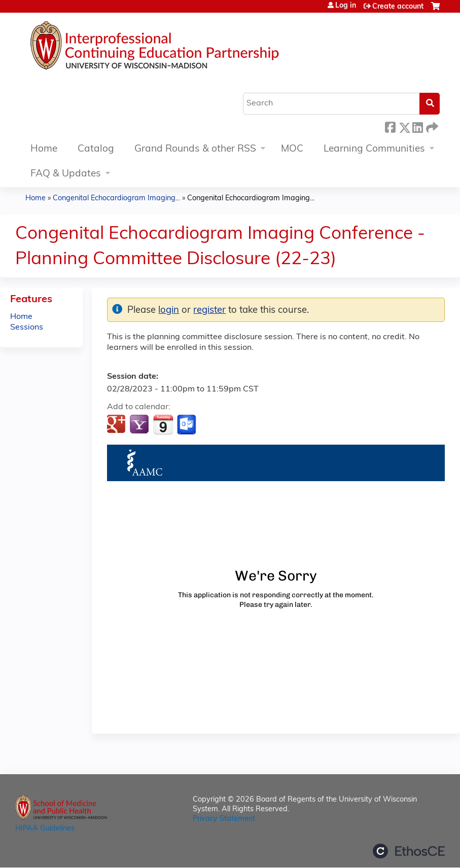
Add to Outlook (187, 425)
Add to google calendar (117, 425)
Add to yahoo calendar (140, 425)
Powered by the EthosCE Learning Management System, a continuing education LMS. (409, 851)
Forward (431, 126)
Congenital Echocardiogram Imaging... (116, 198)
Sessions (27, 328)
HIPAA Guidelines (45, 829)
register (209, 311)
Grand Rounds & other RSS (195, 149)
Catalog (96, 149)
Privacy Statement (224, 819)
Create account (398, 7)
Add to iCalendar (163, 424)
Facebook (390, 126)
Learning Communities (374, 149)
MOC (292, 149)
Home (44, 149)
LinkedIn (417, 126)
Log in (346, 6)
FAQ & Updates (66, 174)
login (169, 311)
